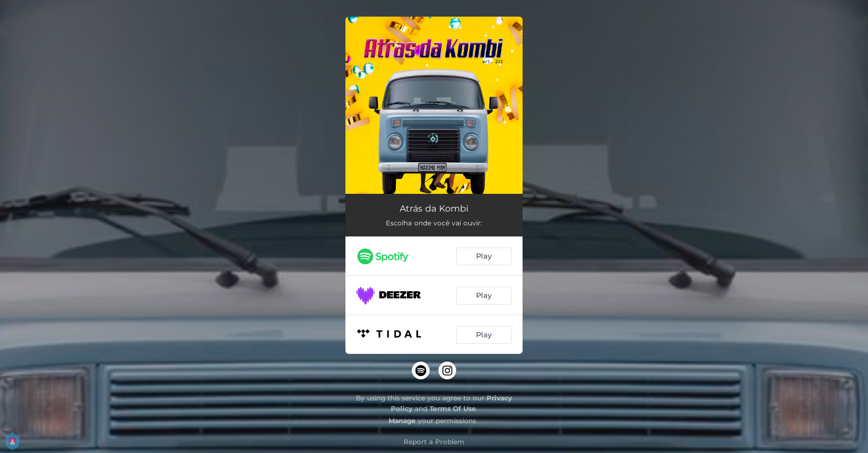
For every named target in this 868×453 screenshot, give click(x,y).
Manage (402, 421)
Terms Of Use (453, 408)
